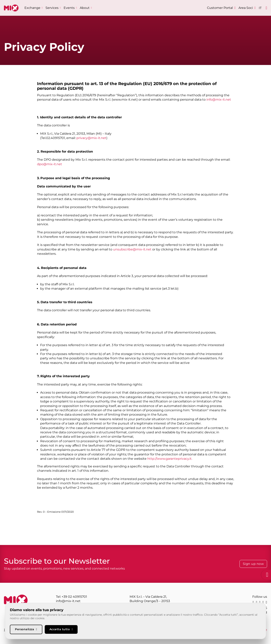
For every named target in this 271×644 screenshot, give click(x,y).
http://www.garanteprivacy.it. (170, 459)
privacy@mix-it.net (91, 138)
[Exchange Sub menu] (42, 8)
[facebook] (263, 602)
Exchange (32, 8)
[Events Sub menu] (76, 8)
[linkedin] (253, 602)
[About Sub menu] (91, 8)
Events (69, 8)
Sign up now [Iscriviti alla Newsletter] (253, 564)
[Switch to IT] (260, 8)
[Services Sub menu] (60, 8)
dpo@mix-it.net (50, 164)
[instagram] (260, 602)
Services (52, 8)
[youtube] (266, 602)
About (85, 8)
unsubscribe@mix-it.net (132, 249)
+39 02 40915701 (74, 597)
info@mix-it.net (219, 100)
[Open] (266, 8)
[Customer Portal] (221, 8)
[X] (257, 602)
